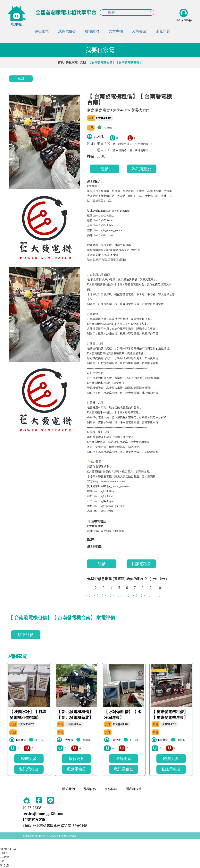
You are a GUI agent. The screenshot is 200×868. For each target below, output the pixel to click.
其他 (83, 62)
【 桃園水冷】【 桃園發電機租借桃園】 (28, 715)
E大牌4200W (104, 118)
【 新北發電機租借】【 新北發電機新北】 (75, 715)
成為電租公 (67, 31)
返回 (21, 78)
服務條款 (111, 789)
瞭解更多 (29, 759)
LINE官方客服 (34, 820)
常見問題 (163, 31)
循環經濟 (92, 31)
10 (159, 590)
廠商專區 (139, 31)
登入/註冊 (184, 21)
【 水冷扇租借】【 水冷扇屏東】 (123, 715)
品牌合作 (90, 789)
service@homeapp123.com (43, 814)
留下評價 (26, 635)
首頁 (61, 62)
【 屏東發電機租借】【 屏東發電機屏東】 (170, 715)
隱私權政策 (134, 789)
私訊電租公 (142, 169)
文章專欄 (116, 31)
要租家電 (42, 31)
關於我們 (69, 789)
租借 (105, 169)
